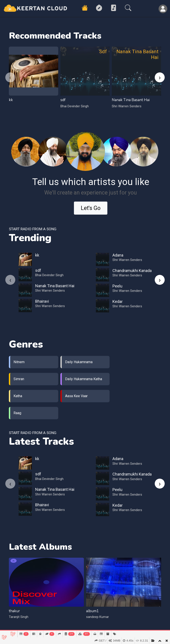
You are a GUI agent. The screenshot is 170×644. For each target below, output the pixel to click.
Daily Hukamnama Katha (84, 379)
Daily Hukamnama (79, 362)
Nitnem (19, 362)
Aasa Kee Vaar (76, 396)
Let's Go (91, 208)
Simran (19, 379)
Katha (18, 396)
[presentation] (10, 77)
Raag (17, 413)
